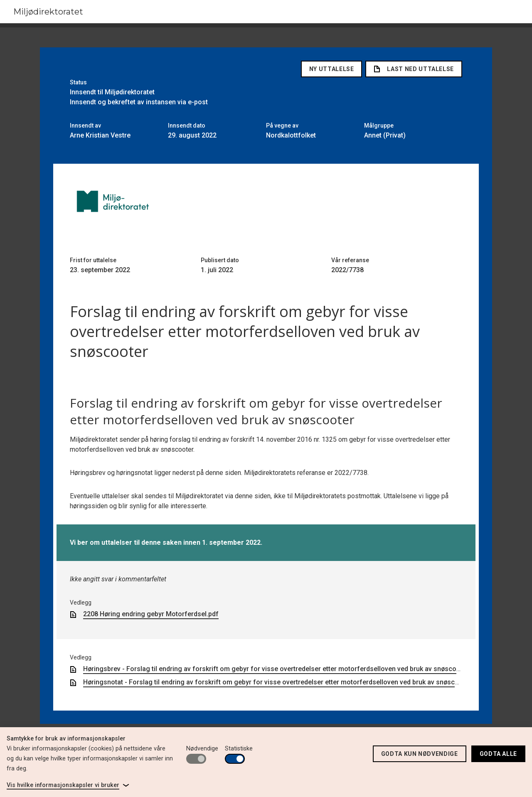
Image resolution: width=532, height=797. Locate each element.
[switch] (196, 759)
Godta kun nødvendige (420, 754)
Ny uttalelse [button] (332, 69)
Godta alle (498, 754)
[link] (68, 785)
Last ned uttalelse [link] (414, 69)
